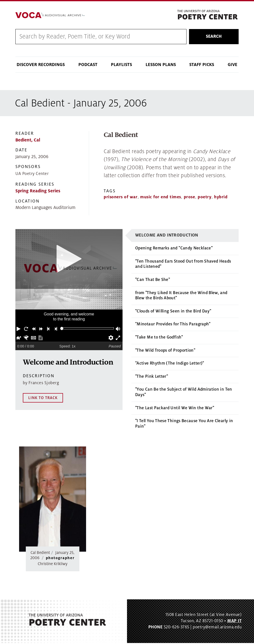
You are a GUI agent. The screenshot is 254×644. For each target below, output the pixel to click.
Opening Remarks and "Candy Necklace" (174, 249)
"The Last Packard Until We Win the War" (175, 409)
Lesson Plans (161, 66)
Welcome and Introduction (167, 236)
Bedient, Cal (28, 141)
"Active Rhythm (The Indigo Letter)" (170, 365)
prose (190, 198)
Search (214, 37)
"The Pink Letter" (152, 377)
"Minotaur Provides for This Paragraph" (173, 325)
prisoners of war (121, 198)
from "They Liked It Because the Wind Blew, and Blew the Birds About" (181, 297)
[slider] (62, 330)
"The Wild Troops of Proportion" (165, 351)
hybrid (221, 198)
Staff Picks (202, 66)
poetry (205, 198)
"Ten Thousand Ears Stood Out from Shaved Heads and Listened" (183, 265)
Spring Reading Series (38, 192)
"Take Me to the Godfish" (159, 339)
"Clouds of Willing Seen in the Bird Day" (173, 312)
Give (233, 66)
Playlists (121, 66)
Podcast (88, 66)
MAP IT (234, 622)
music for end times (161, 198)
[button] (19, 330)
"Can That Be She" (153, 281)
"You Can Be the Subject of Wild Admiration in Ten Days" (184, 393)
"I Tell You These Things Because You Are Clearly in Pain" (184, 425)
